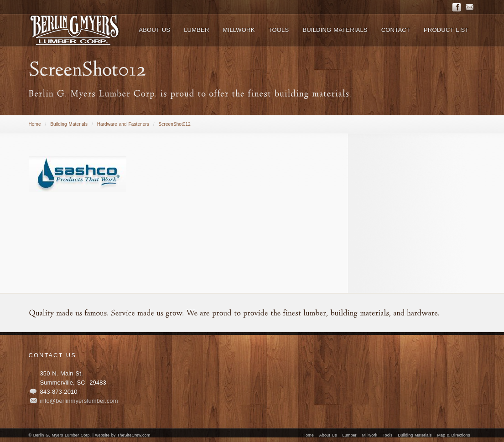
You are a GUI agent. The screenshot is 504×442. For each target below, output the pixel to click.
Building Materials (69, 124)
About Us (328, 435)
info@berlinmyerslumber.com (79, 401)
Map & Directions (453, 435)
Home (35, 124)
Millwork (370, 435)
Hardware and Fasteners (123, 124)
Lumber (350, 435)
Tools (388, 435)
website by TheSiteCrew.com (123, 435)
